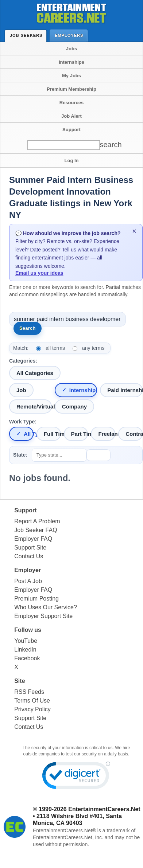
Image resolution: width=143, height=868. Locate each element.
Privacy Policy (32, 709)
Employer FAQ (33, 539)
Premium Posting (36, 599)
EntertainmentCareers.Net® (64, 830)
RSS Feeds (29, 692)
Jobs (71, 49)
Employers (71, 35)
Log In (72, 161)
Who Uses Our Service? (46, 607)
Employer (28, 570)
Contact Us (29, 556)
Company (74, 406)
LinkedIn (25, 650)
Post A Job (28, 581)
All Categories (35, 373)
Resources (71, 103)
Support (71, 130)
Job (21, 390)
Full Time (52, 434)
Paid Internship (125, 390)
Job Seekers (28, 35)
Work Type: (23, 422)
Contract (134, 434)
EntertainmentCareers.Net (104, 809)
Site (20, 681)
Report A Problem (37, 521)
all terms (55, 348)
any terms (93, 348)
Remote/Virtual (34, 406)
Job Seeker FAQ (36, 530)
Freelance (107, 434)
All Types (29, 434)
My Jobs (71, 76)
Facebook (27, 658)
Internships (71, 62)
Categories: (23, 361)
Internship (83, 390)
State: (20, 455)
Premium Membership (71, 89)
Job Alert (71, 116)
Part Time (80, 434)
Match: (21, 348)
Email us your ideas (39, 273)
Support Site (30, 548)
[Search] (107, 145)
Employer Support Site (43, 616)
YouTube (26, 641)
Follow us (28, 630)
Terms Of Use (32, 701)
